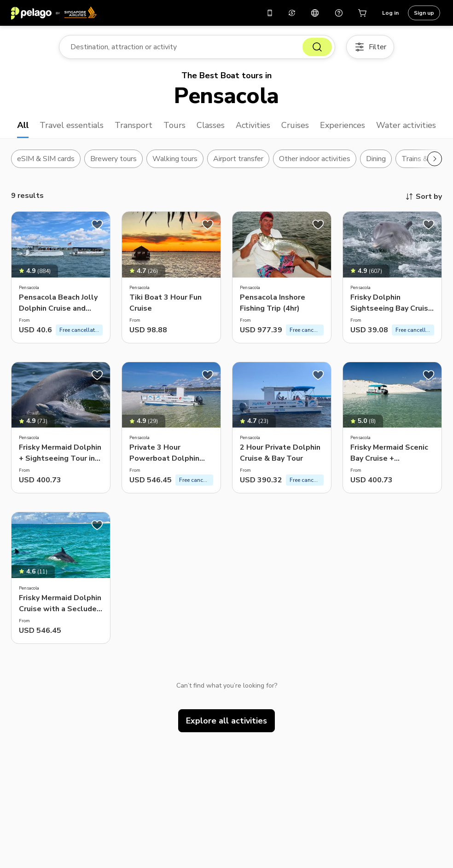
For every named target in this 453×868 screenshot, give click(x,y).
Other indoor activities (315, 159)
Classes (211, 125)
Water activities (406, 125)
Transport (134, 125)
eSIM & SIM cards (46, 159)
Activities (253, 125)
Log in (390, 13)
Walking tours (175, 159)
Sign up (424, 13)
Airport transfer (238, 159)
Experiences (343, 125)
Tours (174, 125)
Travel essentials (72, 125)
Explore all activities (226, 721)
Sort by (423, 197)
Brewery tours (113, 159)
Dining (376, 159)
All (23, 125)
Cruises (295, 125)
